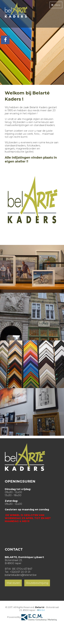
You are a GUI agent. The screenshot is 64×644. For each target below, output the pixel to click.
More (56, 5)
